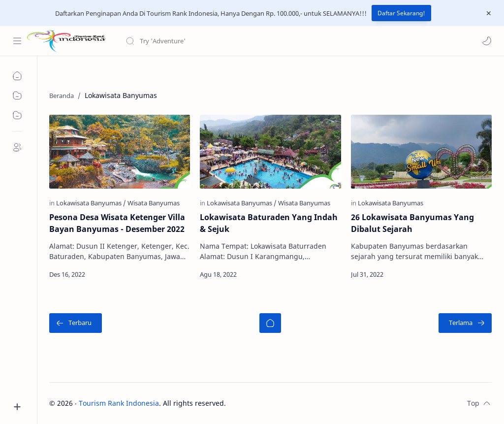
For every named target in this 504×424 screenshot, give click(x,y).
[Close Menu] (489, 13)
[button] (487, 41)
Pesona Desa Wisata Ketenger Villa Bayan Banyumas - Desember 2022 (117, 223)
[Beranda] (270, 323)
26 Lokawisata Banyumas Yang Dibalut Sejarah (412, 223)
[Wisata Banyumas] (154, 203)
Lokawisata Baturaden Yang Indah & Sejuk (269, 223)
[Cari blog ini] (204, 41)
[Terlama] (465, 323)
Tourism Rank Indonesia (119, 403)
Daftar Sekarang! (401, 13)
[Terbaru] (76, 323)
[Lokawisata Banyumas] (91, 203)
